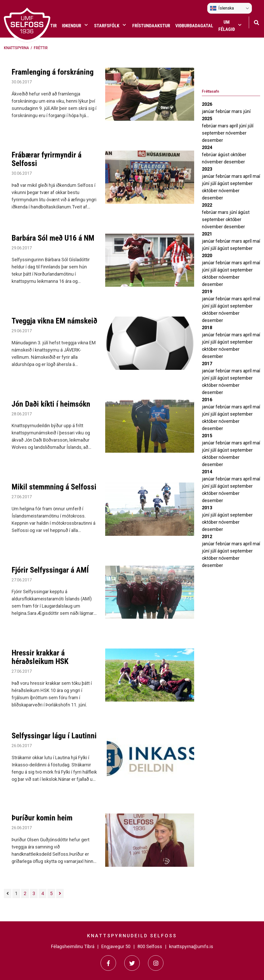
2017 (207, 364)
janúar (209, 111)
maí (256, 176)
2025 (207, 119)
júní (247, 111)
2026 (207, 104)
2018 (207, 327)
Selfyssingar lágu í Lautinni (54, 736)
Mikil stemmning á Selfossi (54, 487)
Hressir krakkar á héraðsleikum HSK (40, 657)
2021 (207, 234)
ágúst (224, 155)
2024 (207, 147)
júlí (250, 126)
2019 (207, 291)
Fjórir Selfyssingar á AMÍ (50, 570)
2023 (207, 169)
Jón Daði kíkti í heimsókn (51, 404)
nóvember (236, 133)
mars (237, 111)
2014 (207, 472)
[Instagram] (156, 963)
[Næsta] (60, 894)
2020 (207, 255)
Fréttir (41, 48)
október (238, 155)
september (214, 133)
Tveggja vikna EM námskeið (54, 321)
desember (212, 140)
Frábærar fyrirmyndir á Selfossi (47, 159)
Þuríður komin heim (42, 818)
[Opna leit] (256, 22)
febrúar (224, 111)
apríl (234, 126)
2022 (207, 205)
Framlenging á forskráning (53, 72)
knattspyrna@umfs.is (191, 946)
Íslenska (222, 8)
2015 (207, 436)
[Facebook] (108, 963)
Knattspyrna (16, 48)
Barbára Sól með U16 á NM (53, 238)
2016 (207, 400)
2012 (207, 536)
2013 (207, 508)
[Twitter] (132, 963)
